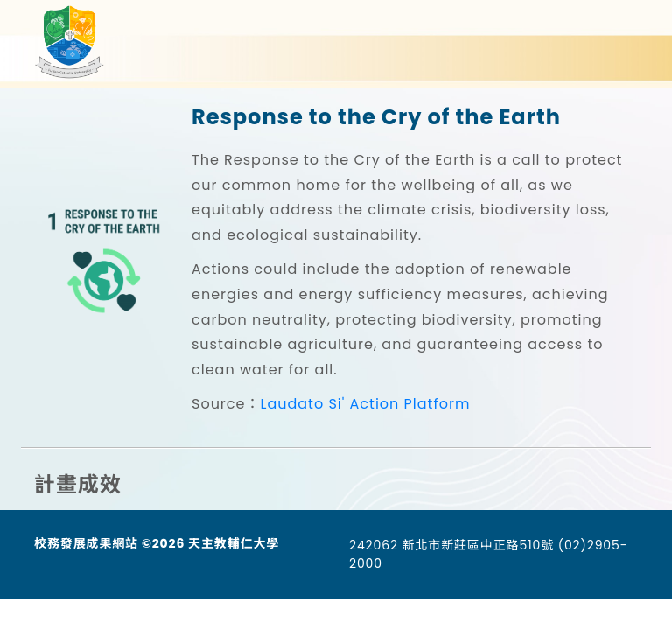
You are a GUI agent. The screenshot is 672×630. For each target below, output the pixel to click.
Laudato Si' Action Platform (365, 404)
